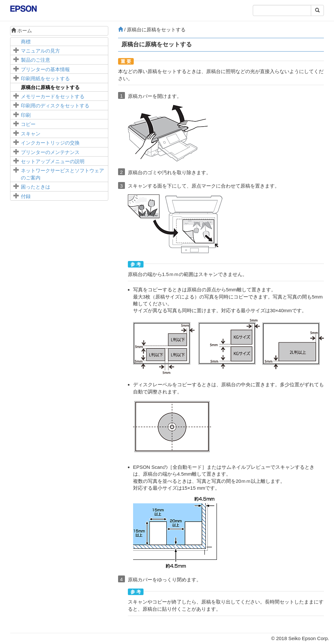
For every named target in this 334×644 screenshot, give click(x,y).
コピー (28, 124)
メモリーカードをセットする (53, 96)
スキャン (31, 134)
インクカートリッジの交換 (50, 143)
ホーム (22, 31)
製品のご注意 (36, 60)
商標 (26, 42)
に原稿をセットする (50, 87)
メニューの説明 (53, 161)
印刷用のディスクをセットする (55, 106)
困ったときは (36, 187)
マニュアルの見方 (40, 51)
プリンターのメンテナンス (50, 152)
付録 (26, 196)
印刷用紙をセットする (45, 78)
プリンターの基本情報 (45, 69)
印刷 (26, 115)
